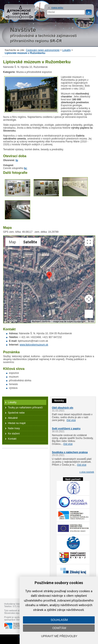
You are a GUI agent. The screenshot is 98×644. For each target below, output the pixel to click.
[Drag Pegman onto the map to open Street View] (89, 314)
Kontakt (12, 439)
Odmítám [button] (59, 628)
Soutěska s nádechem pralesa (70, 452)
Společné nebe (16, 413)
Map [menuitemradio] (13, 242)
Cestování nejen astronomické (43, 50)
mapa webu (57, 7)
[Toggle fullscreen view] (89, 242)
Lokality (67, 50)
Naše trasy (14, 428)
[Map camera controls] (89, 299)
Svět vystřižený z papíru (66, 429)
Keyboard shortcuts (41, 321)
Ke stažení (14, 434)
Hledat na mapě (17, 423)
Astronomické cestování (19, 12)
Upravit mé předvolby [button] (59, 636)
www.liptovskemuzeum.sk (34, 345)
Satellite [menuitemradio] (30, 242)
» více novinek (87, 472)
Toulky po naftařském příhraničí (25, 408)
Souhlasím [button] (59, 620)
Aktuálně (13, 418)
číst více (71, 420)
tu (17, 160)
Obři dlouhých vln (63, 408)
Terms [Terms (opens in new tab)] (91, 321)
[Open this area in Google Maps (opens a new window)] (11, 320)
